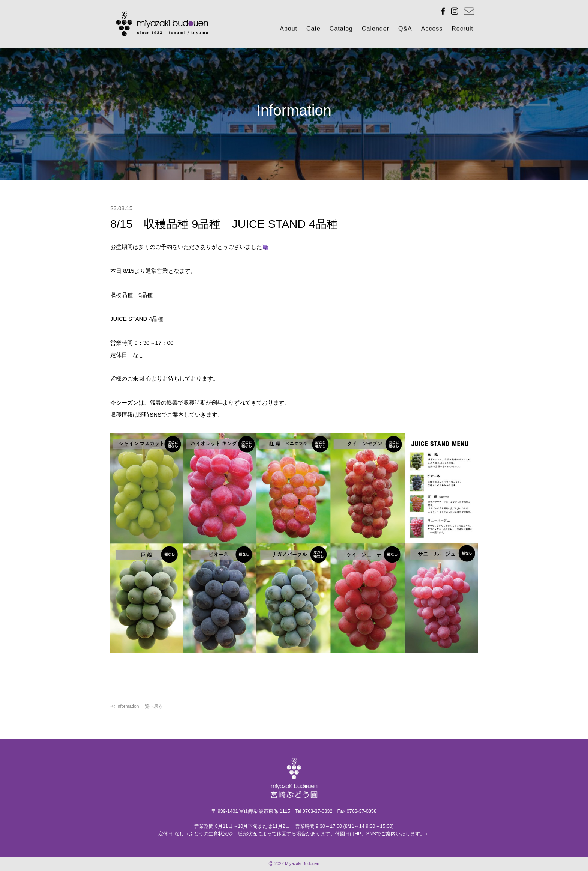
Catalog (341, 29)
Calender (376, 29)
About (289, 29)
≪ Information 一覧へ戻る (136, 706)
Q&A (405, 29)
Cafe (313, 29)
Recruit (462, 29)
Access (432, 29)
